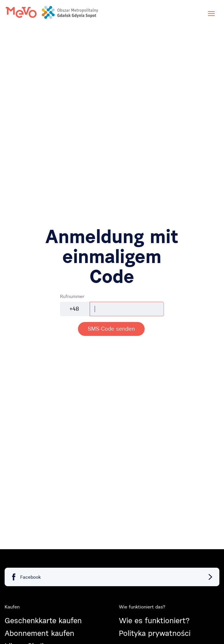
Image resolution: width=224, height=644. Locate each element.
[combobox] (75, 309)
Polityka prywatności (155, 633)
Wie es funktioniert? (154, 621)
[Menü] (211, 14)
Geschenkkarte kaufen (43, 621)
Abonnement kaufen (39, 633)
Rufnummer (72, 296)
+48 (74, 309)
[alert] (111, 329)
